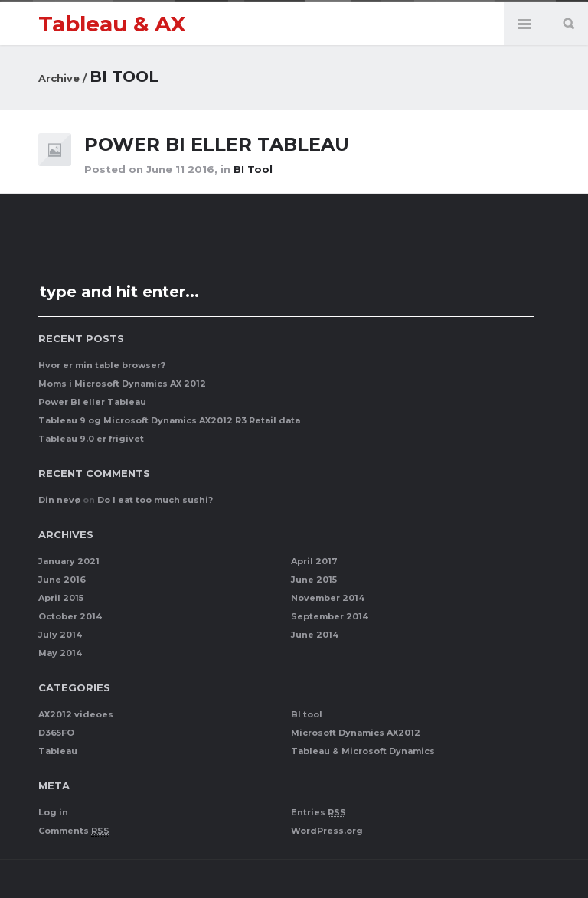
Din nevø (59, 500)
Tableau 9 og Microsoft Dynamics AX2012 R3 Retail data (169, 420)
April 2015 (61, 598)
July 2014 (60, 635)
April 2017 (314, 561)
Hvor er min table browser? (102, 365)
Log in (53, 812)
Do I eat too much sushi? (155, 500)
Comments (74, 831)
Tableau (58, 751)
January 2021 (69, 561)
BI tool (253, 169)
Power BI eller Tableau (219, 144)
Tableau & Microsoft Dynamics (363, 751)
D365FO (56, 733)
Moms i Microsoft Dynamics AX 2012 (122, 384)
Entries (318, 813)
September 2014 (330, 616)
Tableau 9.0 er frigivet (91, 439)
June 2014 (315, 635)
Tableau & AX (112, 24)
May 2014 (60, 653)
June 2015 (314, 580)
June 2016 (62, 580)
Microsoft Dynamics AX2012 (356, 733)
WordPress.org (327, 831)
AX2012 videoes (76, 714)
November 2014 (328, 598)
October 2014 (70, 616)
